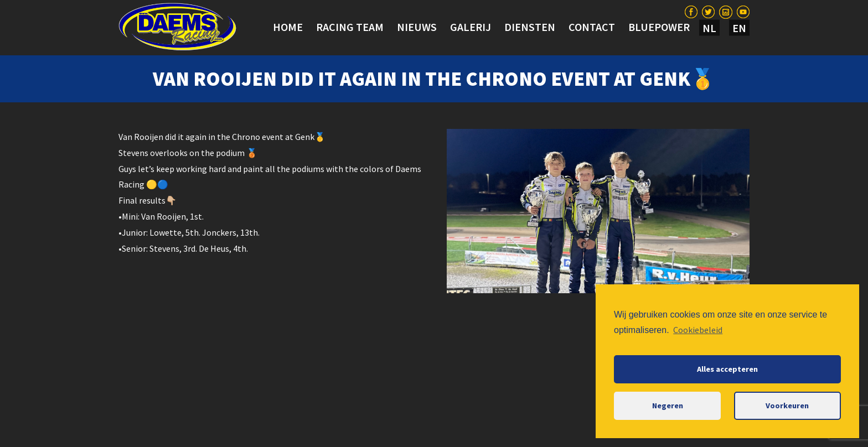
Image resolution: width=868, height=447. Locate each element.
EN (739, 28)
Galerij (471, 27)
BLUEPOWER (659, 27)
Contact (592, 27)
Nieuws (417, 27)
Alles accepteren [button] (727, 369)
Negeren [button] (668, 406)
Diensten (530, 27)
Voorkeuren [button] (787, 406)
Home (288, 27)
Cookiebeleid (698, 330)
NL (709, 28)
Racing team (350, 27)
